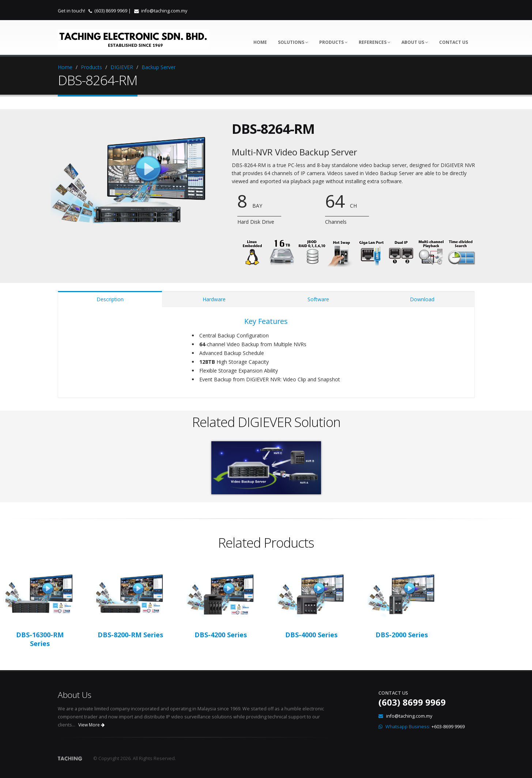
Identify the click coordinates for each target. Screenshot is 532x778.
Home (260, 42)
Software (318, 299)
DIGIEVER (122, 67)
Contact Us (454, 42)
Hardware (214, 299)
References (375, 42)
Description (110, 299)
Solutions (293, 42)
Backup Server (159, 67)
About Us (415, 42)
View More (91, 725)
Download (422, 299)
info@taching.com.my (164, 11)
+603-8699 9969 (448, 727)
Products (333, 42)
